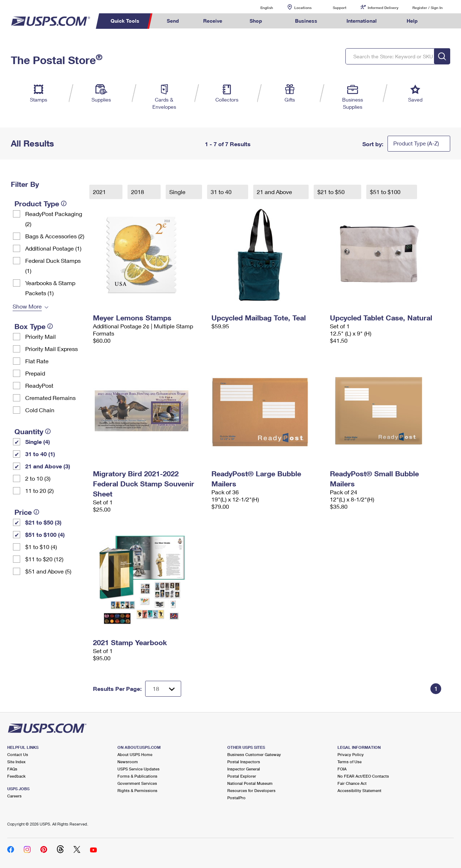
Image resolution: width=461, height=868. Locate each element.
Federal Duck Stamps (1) (53, 266)
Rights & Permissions (137, 790)
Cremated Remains (50, 398)
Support (340, 8)
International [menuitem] (362, 21)
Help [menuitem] (412, 21)
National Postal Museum (250, 783)
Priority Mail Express (52, 349)
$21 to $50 (332, 192)
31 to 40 (222, 192)
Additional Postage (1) (53, 248)
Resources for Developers (251, 790)
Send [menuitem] (173, 21)
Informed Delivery (383, 8)
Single (178, 192)
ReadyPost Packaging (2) (54, 219)
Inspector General (244, 769)
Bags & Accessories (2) (55, 236)
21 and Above (275, 192)
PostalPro (236, 798)
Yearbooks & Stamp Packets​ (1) (50, 288)
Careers (14, 796)
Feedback (16, 776)
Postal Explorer (242, 776)
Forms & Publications (137, 776)
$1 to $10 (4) (41, 547)
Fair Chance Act (352, 783)
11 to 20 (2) (39, 491)
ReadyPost (39, 385)
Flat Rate (37, 361)
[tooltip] (64, 203)
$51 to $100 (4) (45, 534)
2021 (100, 192)
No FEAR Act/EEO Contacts (363, 776)
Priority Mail (41, 336)
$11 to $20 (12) (44, 559)
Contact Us (18, 754)
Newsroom (128, 762)
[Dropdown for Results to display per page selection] (163, 689)
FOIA (342, 769)
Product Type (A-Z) (416, 143)
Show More (27, 306)
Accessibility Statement (359, 790)
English (259, 7)
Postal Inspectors (244, 762)
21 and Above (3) (48, 466)
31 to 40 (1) (40, 454)
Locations (303, 8)
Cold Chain (40, 410)
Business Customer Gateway (254, 754)
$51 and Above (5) (48, 571)
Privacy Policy (351, 754)
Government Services (137, 783)
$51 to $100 (386, 192)
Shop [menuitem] (256, 21)
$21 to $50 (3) (43, 522)
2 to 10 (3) (38, 478)
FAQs (12, 769)
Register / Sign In (428, 8)
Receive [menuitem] (213, 21)
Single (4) (38, 442)
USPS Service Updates (138, 769)
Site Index (16, 762)
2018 (138, 192)
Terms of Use (350, 762)
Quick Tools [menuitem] (125, 21)
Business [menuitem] (306, 21)
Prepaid (35, 373)
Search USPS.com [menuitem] (443, 21)
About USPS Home (135, 754)
